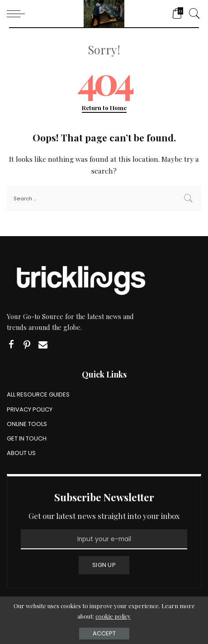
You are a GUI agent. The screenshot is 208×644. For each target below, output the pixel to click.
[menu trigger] (18, 14)
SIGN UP (104, 565)
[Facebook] (11, 345)
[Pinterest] (27, 345)
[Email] (43, 345)
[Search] (192, 14)
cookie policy (113, 616)
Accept (104, 633)
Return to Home (104, 108)
